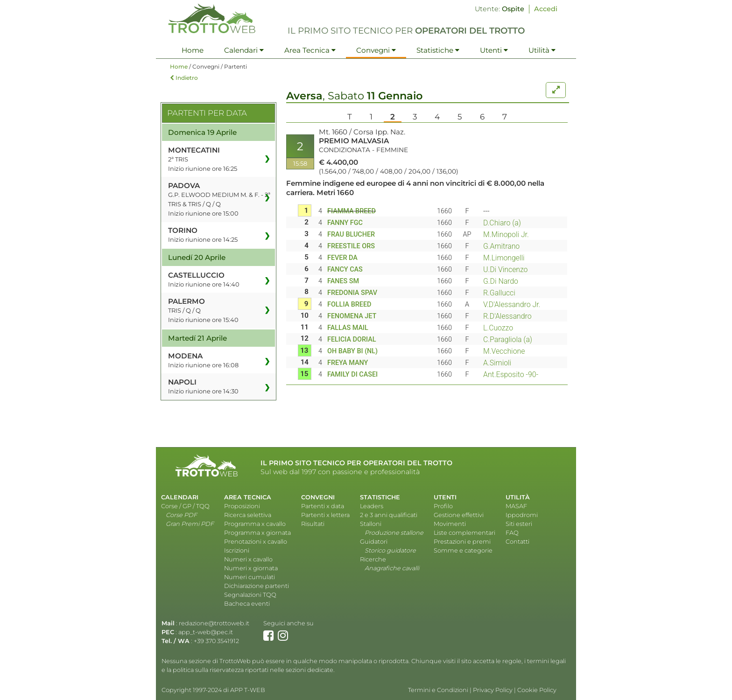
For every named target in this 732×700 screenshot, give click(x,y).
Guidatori (374, 542)
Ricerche (373, 559)
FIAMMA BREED (352, 211)
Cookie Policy (537, 690)
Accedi (546, 9)
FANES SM (343, 281)
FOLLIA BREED (349, 304)
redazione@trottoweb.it (214, 623)
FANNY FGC (345, 223)
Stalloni (371, 524)
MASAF (516, 506)
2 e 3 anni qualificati (389, 515)
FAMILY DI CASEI (352, 374)
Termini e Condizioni (438, 690)
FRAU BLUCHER (351, 234)
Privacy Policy (493, 690)
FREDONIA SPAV (352, 293)
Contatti (517, 542)
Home (193, 50)
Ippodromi (522, 515)
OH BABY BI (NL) (352, 351)
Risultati (313, 524)
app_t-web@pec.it (206, 632)
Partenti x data (323, 506)
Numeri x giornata (251, 568)
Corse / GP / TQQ (185, 506)
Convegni (376, 50)
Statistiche (438, 50)
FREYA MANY (348, 363)
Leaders (372, 506)
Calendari (244, 50)
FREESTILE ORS (351, 246)
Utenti (494, 50)
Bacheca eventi (247, 604)
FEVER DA (342, 258)
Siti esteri (519, 524)
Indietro (184, 78)
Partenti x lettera (325, 515)
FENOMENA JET (352, 316)
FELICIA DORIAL (352, 339)
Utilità (542, 50)
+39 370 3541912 (216, 641)
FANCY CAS (345, 269)
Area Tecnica (310, 50)
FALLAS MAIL (348, 328)
